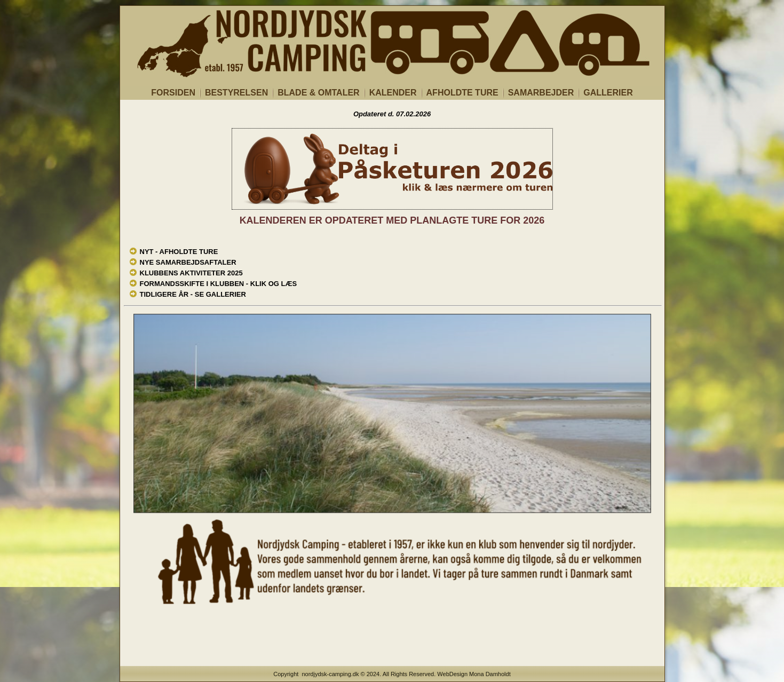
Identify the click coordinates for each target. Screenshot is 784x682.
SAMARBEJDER (541, 93)
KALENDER (393, 93)
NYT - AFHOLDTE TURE (179, 252)
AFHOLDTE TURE (462, 93)
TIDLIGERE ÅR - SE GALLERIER (193, 294)
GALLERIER (608, 93)
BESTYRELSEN (236, 93)
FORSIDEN (173, 93)
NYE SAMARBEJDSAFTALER (188, 262)
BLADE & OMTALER (318, 93)
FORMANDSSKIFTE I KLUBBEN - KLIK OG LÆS (219, 284)
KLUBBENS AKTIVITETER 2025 (191, 273)
